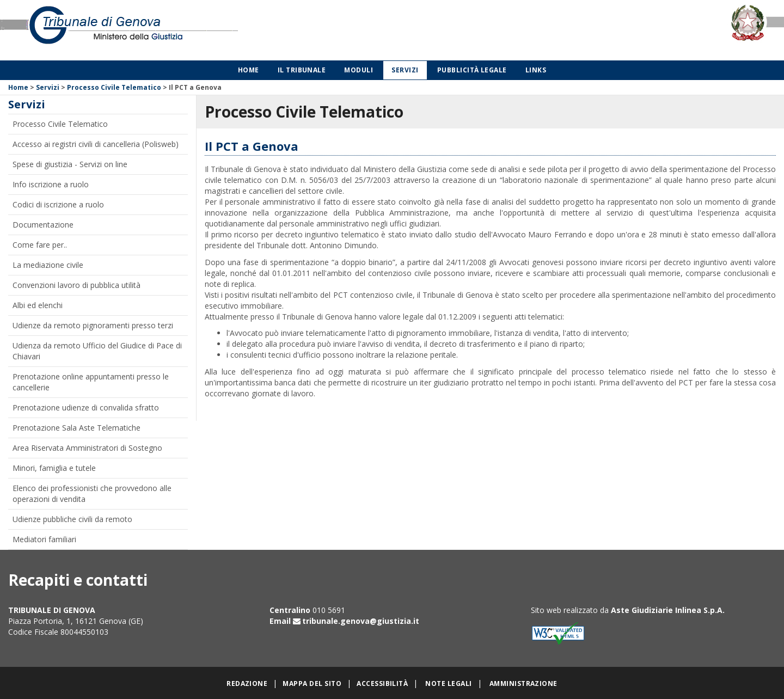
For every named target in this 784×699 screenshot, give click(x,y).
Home (249, 70)
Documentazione (43, 225)
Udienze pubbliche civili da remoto (72, 519)
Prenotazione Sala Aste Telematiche (76, 428)
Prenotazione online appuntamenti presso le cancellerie (91, 382)
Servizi (405, 70)
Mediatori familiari (44, 539)
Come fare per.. (40, 245)
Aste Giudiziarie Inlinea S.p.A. (668, 610)
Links (536, 70)
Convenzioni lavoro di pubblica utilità (76, 285)
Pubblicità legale (472, 70)
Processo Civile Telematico (114, 87)
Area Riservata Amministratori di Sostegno (87, 448)
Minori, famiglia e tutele (54, 468)
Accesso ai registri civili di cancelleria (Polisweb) (96, 144)
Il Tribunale (302, 70)
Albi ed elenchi (38, 305)
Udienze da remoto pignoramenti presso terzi (93, 325)
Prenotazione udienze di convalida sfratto (86, 407)
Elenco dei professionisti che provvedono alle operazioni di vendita (92, 493)
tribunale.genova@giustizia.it (361, 621)
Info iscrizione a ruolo (51, 184)
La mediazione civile (48, 265)
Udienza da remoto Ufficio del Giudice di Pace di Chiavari (97, 351)
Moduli (359, 70)
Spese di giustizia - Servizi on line (70, 164)
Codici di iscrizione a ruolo (58, 204)
